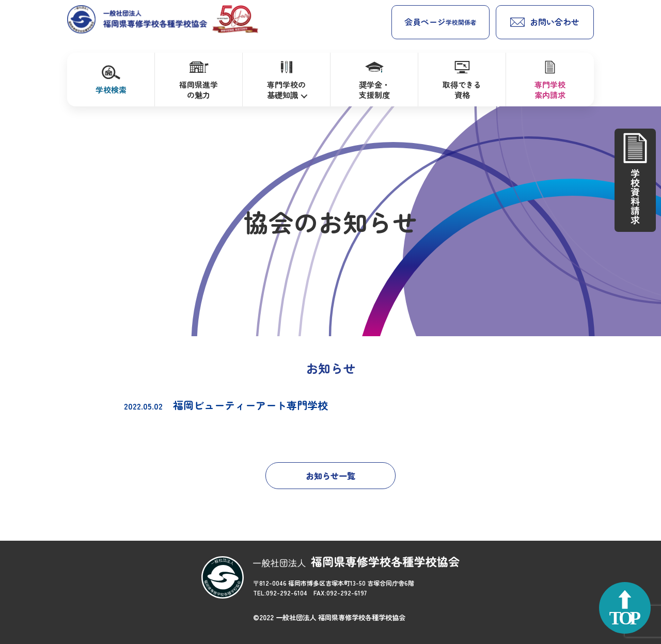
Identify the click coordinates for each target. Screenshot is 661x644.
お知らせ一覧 (330, 476)
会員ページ (440, 22)
